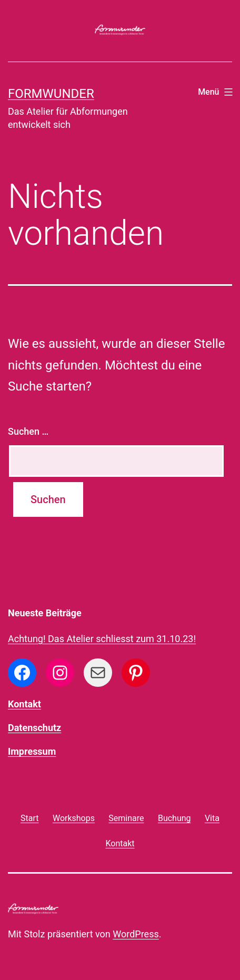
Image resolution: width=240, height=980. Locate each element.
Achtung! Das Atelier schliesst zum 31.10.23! (102, 639)
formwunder (51, 94)
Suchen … (28, 431)
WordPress (136, 934)
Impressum (32, 751)
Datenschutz (34, 728)
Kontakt (24, 704)
